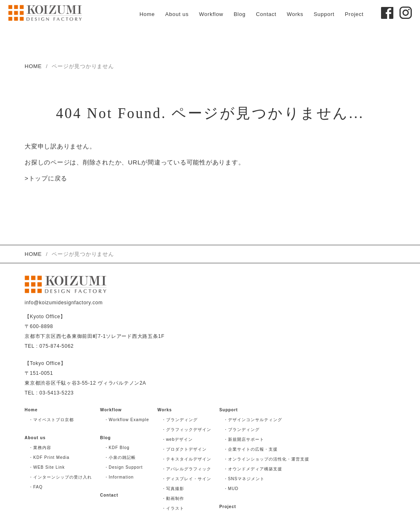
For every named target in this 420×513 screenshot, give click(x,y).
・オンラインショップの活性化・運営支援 (266, 459)
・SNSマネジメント (244, 479)
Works (295, 14)
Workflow (211, 14)
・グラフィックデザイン (186, 430)
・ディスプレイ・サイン (186, 479)
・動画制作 (173, 498)
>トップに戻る (46, 179)
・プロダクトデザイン (184, 449)
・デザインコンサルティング (253, 420)
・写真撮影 (173, 489)
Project (354, 14)
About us (177, 14)
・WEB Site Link (47, 467)
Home (147, 14)
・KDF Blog (117, 448)
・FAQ (36, 487)
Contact (266, 14)
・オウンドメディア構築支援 (253, 469)
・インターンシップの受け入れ (60, 477)
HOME (33, 66)
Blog (240, 14)
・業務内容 (40, 448)
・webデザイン (177, 439)
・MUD (231, 489)
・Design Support (123, 467)
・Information (119, 477)
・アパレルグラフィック (186, 469)
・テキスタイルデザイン (186, 459)
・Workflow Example (127, 420)
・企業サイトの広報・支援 (251, 449)
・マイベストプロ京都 (51, 420)
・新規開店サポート (244, 439)
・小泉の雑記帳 (120, 457)
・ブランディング (180, 420)
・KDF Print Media (49, 457)
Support (324, 14)
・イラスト (173, 508)
